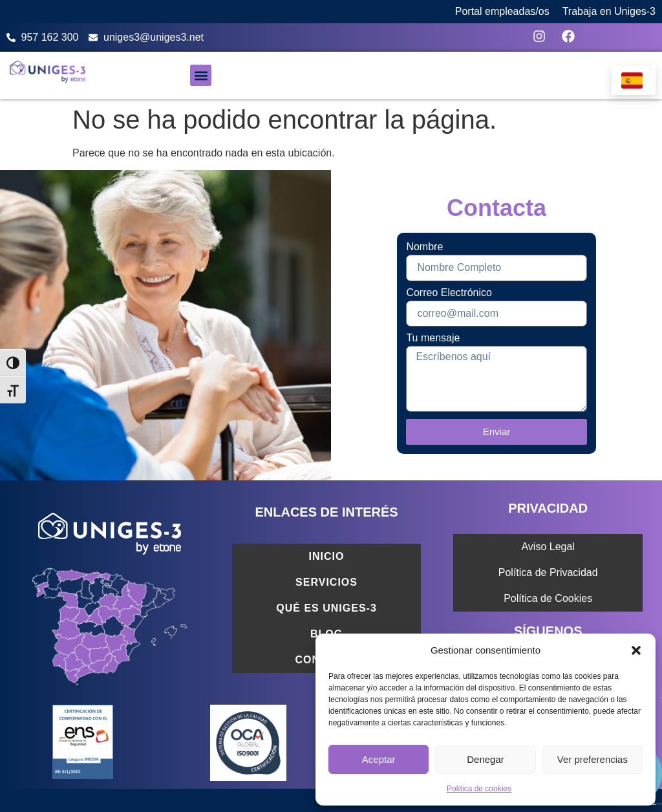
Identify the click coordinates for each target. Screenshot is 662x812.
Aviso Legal (548, 547)
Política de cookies (479, 789)
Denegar (486, 759)
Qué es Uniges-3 (326, 608)
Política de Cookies (548, 598)
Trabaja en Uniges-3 (609, 11)
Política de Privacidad (548, 572)
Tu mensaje (433, 338)
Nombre (424, 247)
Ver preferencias (593, 759)
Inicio (327, 556)
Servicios (326, 582)
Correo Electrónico (449, 293)
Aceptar (379, 759)
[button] (636, 650)
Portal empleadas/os (502, 11)
